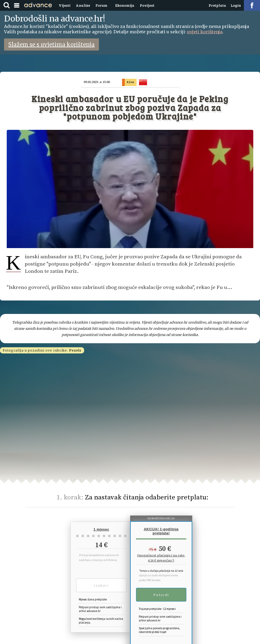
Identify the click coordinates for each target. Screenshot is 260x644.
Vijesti (65, 5)
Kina (132, 82)
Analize (83, 5)
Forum (101, 5)
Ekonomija (125, 5)
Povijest (147, 5)
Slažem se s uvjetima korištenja (51, 44)
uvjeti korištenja (205, 32)
